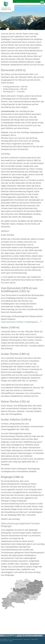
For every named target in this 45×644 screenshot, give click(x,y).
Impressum (27, 639)
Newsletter (3, 641)
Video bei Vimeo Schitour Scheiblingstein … (20, 322)
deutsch (19, 2)
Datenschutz (34, 639)
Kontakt (11, 641)
